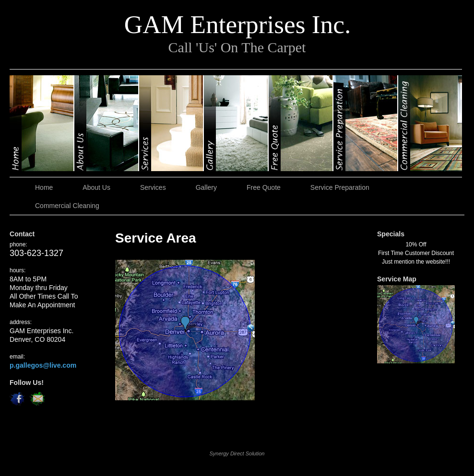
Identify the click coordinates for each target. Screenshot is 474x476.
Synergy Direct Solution (237, 453)
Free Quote (301, 123)
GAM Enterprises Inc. (237, 24)
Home (42, 123)
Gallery (236, 123)
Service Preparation (366, 123)
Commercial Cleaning (430, 123)
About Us (107, 123)
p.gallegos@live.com (43, 365)
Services (172, 123)
